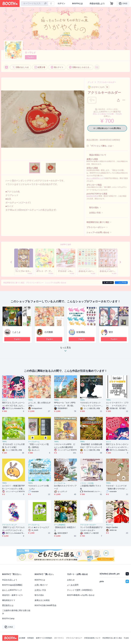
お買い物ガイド (41, 585)
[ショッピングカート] (112, 3)
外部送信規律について (92, 638)
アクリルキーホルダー (107, 82)
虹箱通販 (81, 332)
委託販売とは (8, 605)
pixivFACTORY (92, 196)
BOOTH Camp (8, 618)
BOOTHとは (77, 3)
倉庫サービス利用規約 (44, 638)
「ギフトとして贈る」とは (101, 146)
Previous (3, 119)
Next (82, 119)
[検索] (45, 4)
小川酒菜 (49, 332)
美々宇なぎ (30, 53)
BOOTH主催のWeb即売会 (46, 605)
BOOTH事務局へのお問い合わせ (81, 595)
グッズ (90, 82)
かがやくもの (66, 244)
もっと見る (65, 350)
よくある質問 (73, 585)
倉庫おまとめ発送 (42, 600)
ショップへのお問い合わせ (98, 232)
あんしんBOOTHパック (95, 178)
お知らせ (71, 580)
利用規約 (31, 638)
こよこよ (16, 332)
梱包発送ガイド (9, 600)
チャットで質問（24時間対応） (80, 590)
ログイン (61, 3)
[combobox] (34, 3)
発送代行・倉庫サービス (12, 595)
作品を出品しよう (97, 3)
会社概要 (22, 638)
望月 (111, 332)
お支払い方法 (95, 213)
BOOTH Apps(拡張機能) (12, 585)
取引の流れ (94, 208)
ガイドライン (59, 638)
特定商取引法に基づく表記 (98, 222)
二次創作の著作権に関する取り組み (16, 612)
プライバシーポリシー (96, 227)
